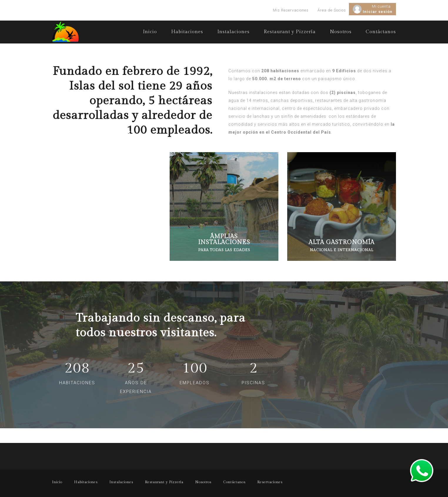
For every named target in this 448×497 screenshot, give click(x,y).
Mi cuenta (381, 6)
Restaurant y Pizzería (290, 32)
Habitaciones (187, 32)
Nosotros (341, 32)
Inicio (150, 32)
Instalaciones (233, 32)
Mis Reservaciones (291, 10)
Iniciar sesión (378, 12)
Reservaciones (270, 482)
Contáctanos (381, 32)
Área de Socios (332, 10)
